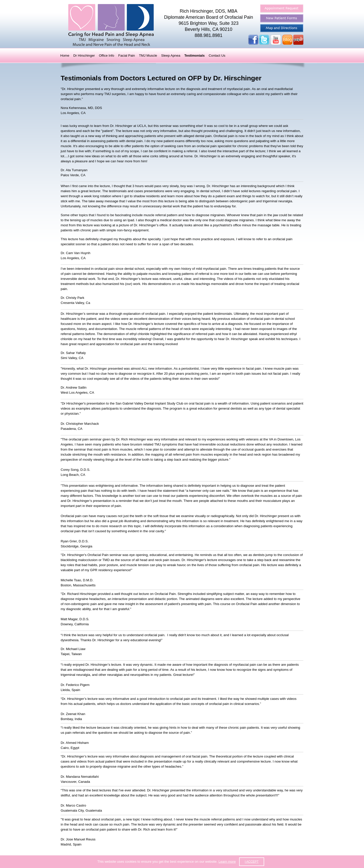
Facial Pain (127, 55)
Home (65, 55)
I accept (252, 862)
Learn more (227, 862)
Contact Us (217, 55)
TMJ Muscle (148, 55)
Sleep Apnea (171, 55)
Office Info (107, 55)
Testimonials (194, 55)
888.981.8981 (209, 35)
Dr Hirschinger (84, 55)
